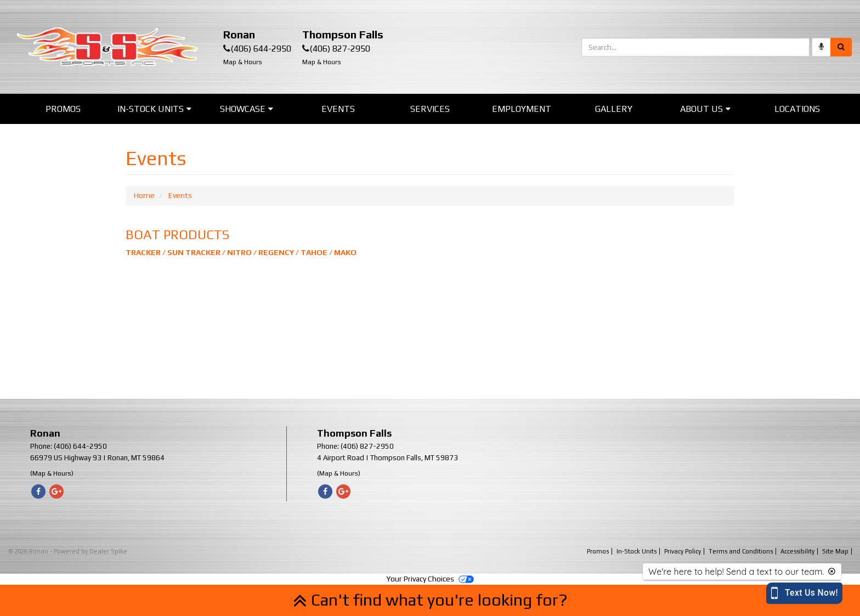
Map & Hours (243, 62)
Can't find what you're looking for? (430, 600)
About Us (705, 109)
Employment (522, 109)
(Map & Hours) (52, 473)
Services (430, 109)
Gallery (614, 109)
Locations (797, 109)
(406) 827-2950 (340, 49)
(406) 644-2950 (261, 49)
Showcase (247, 109)
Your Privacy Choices (430, 579)
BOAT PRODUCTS (177, 234)
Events (338, 109)
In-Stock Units (154, 109)
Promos (63, 109)
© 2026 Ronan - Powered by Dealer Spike (68, 551)
